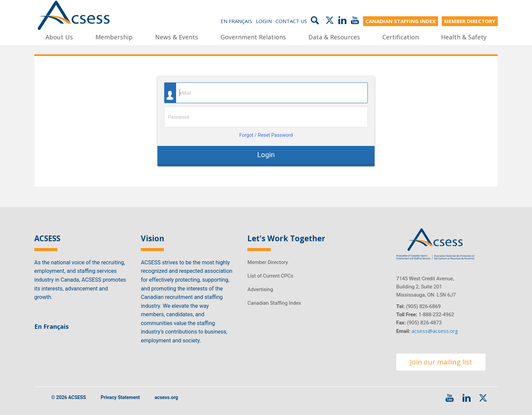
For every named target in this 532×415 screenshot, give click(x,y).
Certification (401, 37)
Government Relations (253, 37)
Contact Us (291, 21)
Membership (114, 37)
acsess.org (166, 397)
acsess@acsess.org (435, 331)
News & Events (177, 37)
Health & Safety (464, 37)
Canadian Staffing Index (274, 303)
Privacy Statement (120, 397)
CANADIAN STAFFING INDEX (401, 21)
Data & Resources (334, 37)
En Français (236, 21)
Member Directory (268, 262)
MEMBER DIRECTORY (470, 21)
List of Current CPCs (270, 276)
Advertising (260, 289)
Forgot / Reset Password (266, 135)
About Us (59, 37)
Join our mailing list (441, 362)
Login (264, 21)
